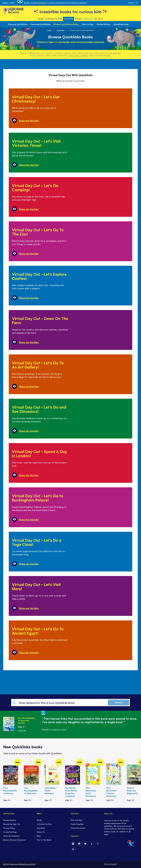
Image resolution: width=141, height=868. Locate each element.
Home (49, 30)
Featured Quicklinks (40, 24)
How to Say (88, 24)
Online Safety (103, 24)
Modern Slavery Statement (15, 840)
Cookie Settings (10, 832)
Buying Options (10, 820)
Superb (114, 864)
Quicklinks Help (121, 24)
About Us (41, 832)
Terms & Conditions (11, 836)
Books (39, 820)
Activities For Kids (44, 824)
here (109, 55)
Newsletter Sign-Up (12, 824)
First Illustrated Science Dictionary (111, 792)
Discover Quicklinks (17, 24)
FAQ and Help (76, 820)
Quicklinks (61, 30)
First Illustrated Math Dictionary (91, 792)
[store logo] (71, 11)
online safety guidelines (78, 55)
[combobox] (70, 703)
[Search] (133, 3)
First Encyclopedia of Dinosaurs (31, 790)
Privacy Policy (9, 828)
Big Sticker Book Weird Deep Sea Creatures (71, 792)
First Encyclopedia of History (10, 790)
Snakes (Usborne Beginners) (132, 790)
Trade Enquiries (77, 824)
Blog (39, 836)
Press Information (78, 828)
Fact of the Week (44, 840)
